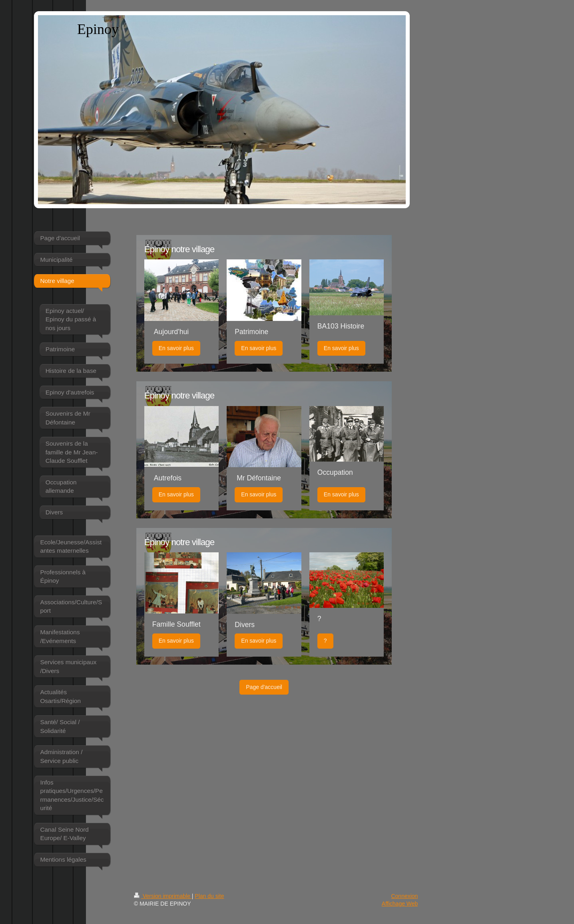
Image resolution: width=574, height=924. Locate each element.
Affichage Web (400, 904)
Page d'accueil (264, 687)
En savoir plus (176, 348)
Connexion (404, 896)
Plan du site (209, 896)
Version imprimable (163, 896)
